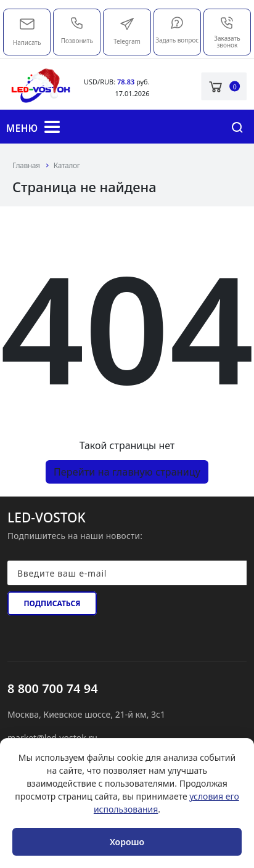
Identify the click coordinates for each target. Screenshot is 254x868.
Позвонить (77, 30)
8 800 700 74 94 (53, 688)
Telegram (127, 31)
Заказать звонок (227, 32)
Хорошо (127, 842)
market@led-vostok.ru (27, 23)
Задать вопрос (177, 30)
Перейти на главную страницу (127, 472)
